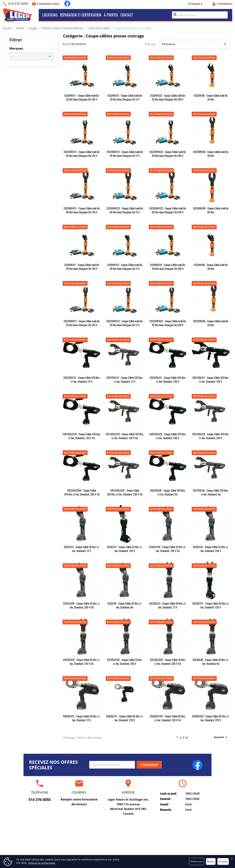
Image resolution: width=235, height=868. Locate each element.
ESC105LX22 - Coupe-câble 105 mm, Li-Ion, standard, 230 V (211, 436)
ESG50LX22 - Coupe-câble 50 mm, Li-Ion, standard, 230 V (211, 718)
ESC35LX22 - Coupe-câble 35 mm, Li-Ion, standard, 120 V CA (82, 662)
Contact (127, 15)
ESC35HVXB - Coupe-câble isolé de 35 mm (211, 154)
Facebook (67, 4)
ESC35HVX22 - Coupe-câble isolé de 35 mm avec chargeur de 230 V (168, 154)
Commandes (180, 838)
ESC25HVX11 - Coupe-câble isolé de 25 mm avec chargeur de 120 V (82, 323)
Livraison (117, 832)
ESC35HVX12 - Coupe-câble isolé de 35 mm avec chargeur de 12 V (125, 154)
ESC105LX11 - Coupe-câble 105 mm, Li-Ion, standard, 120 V (211, 379)
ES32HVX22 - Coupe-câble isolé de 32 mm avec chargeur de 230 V (168, 97)
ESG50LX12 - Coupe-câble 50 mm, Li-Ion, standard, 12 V (82, 718)
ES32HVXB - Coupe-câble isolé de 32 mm (211, 97)
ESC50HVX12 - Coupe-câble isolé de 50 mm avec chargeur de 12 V (125, 210)
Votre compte (180, 825)
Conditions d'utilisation (117, 838)
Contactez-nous (48, 4)
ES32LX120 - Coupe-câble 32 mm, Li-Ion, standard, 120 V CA (168, 549)
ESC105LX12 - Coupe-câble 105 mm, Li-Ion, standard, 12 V (125, 379)
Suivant (221, 737)
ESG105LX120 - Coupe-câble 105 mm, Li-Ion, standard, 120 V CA (82, 436)
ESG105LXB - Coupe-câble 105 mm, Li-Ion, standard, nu (168, 492)
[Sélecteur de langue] (196, 4)
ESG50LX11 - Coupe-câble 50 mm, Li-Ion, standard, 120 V (125, 718)
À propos (111, 15)
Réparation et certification (81, 15)
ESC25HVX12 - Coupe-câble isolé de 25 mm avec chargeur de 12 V (125, 323)
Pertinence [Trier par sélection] (195, 44)
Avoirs (180, 843)
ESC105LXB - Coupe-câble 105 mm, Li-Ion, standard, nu (211, 492)
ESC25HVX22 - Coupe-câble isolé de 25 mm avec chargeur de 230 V (168, 323)
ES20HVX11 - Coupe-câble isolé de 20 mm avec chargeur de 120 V (82, 267)
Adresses (180, 849)
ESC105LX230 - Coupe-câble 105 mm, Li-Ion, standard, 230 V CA (125, 492)
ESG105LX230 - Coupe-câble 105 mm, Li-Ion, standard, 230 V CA (82, 492)
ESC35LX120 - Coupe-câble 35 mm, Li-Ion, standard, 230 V (125, 662)
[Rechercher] (200, 15)
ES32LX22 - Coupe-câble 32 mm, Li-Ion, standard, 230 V (211, 549)
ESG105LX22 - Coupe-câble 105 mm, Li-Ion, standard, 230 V (168, 436)
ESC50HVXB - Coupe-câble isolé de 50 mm (211, 210)
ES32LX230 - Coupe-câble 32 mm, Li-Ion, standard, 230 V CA (82, 605)
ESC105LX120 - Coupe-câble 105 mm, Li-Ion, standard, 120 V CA (125, 436)
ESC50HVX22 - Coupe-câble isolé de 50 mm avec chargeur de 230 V (168, 210)
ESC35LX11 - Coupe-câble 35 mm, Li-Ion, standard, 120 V (211, 605)
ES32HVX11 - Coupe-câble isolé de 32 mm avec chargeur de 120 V (82, 97)
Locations (50, 15)
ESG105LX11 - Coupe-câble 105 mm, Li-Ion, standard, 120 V (168, 379)
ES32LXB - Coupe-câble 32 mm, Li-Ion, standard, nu (125, 605)
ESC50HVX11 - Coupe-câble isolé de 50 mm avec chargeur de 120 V (82, 210)
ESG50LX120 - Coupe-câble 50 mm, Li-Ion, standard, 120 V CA (168, 718)
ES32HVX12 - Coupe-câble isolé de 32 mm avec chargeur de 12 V (125, 97)
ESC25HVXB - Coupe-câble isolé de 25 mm (211, 323)
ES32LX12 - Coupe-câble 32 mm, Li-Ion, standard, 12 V (82, 549)
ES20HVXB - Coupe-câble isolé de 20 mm (211, 267)
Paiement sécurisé (117, 849)
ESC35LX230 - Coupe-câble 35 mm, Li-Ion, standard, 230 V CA (168, 662)
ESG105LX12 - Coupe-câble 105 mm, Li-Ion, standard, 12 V (82, 379)
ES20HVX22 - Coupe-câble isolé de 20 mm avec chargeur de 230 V (168, 267)
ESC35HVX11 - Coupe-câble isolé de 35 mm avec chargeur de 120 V (82, 154)
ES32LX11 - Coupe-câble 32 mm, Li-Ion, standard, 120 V (125, 549)
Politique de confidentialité (42, 863)
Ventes (55, 843)
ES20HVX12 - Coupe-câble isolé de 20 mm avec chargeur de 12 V (125, 267)
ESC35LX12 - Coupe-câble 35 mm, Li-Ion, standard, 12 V (168, 605)
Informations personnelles (180, 832)
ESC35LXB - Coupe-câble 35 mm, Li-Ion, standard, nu (211, 662)
